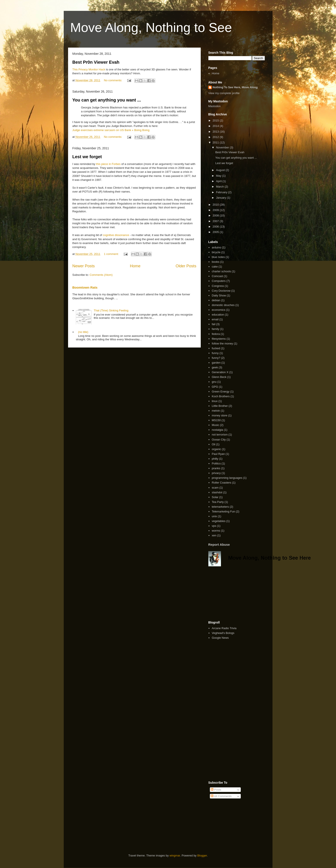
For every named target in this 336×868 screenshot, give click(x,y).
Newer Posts (84, 266)
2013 (216, 132)
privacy (216, 473)
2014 (216, 126)
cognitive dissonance (116, 235)
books (216, 262)
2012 (216, 137)
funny (215, 353)
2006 (216, 227)
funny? (216, 358)
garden (216, 363)
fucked (216, 348)
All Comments (221, 796)
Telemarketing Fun (223, 511)
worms (216, 531)
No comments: (113, 80)
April (219, 181)
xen (214, 535)
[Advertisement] (230, 594)
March (220, 187)
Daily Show (219, 295)
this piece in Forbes (108, 164)
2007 (216, 221)
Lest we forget (87, 157)
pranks (216, 468)
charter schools (221, 271)
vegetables (219, 521)
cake (215, 267)
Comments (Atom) (101, 275)
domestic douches (223, 305)
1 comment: (112, 254)
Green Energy (221, 392)
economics (219, 310)
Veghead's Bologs (223, 633)
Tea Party (218, 502)
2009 (216, 210)
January (221, 198)
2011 (216, 142)
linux (215, 401)
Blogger (202, 856)
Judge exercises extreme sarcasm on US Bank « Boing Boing (111, 130)
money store (220, 415)
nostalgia (217, 430)
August (221, 170)
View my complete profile (224, 93)
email (215, 319)
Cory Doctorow (221, 291)
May (219, 176)
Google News (220, 638)
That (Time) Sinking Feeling (111, 310)
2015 (216, 121)
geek (215, 367)
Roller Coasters (222, 483)
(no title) (83, 332)
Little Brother (220, 406)
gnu (214, 382)
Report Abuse (219, 545)
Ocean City (219, 440)
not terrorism (220, 435)
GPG (215, 387)
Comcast (217, 276)
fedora (216, 334)
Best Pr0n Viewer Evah (96, 62)
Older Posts (186, 266)
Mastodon (215, 106)
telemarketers (220, 507)
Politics (216, 463)
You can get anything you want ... (107, 100)
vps (214, 526)
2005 (216, 232)
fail (214, 324)
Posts (216, 790)
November (223, 147)
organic (216, 449)
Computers (219, 281)
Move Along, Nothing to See (151, 27)
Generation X (220, 372)
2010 (216, 205)
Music (216, 425)
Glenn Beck (219, 377)
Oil (214, 444)
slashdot (217, 492)
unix (214, 516)
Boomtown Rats (85, 287)
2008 (216, 215)
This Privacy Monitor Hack (89, 69)
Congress (218, 286)
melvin (216, 411)
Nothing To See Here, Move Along (235, 87)
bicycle (216, 252)
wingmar (175, 856)
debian (216, 300)
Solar (215, 497)
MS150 (216, 420)
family (216, 329)
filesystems (219, 339)
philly (215, 459)
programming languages (227, 478)
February (222, 192)
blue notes (218, 257)
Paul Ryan (218, 454)
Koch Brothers (221, 396)
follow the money (222, 343)
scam (215, 488)
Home (135, 266)
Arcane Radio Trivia (224, 628)
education (218, 315)
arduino (216, 247)
